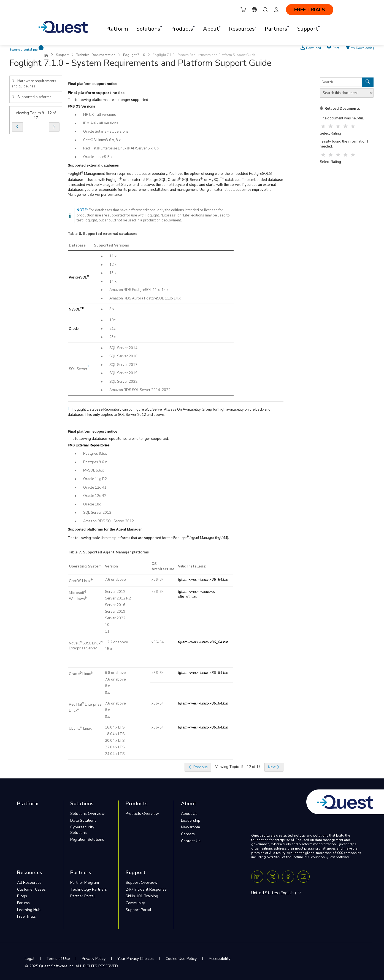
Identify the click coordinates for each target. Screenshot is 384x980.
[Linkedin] (257, 877)
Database (77, 245)
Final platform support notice (96, 93)
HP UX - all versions (100, 115)
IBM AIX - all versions (101, 123)
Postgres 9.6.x (95, 462)
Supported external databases (110, 234)
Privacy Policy (94, 959)
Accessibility (219, 959)
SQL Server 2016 (123, 356)
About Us (189, 814)
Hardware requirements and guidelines (34, 84)
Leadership (191, 820)
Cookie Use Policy (181, 959)
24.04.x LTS (115, 754)
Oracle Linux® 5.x (98, 157)
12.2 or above (116, 642)
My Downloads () (363, 48)
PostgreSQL (78, 277)
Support (62, 55)
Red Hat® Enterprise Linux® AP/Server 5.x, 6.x (121, 148)
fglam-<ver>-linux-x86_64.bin (203, 580)
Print (336, 48)
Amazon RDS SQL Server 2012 (109, 521)
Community (135, 903)
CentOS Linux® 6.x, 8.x (102, 140)
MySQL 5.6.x (94, 470)
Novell (74, 643)
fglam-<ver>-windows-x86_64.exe (197, 594)
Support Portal (138, 910)
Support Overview (142, 883)
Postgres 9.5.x (95, 454)
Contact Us (191, 841)
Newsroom (190, 827)
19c (112, 320)
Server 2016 (115, 605)
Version (111, 566)
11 (107, 631)
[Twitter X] (273, 877)
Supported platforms (32, 97)
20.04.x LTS (115, 741)
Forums (23, 903)
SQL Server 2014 (123, 348)
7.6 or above (115, 580)
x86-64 (158, 580)
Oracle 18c (92, 504)
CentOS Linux (80, 581)
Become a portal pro (24, 50)
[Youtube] (304, 877)
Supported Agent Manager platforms (116, 552)
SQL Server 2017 (123, 365)
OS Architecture (163, 567)
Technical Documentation (96, 55)
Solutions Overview (87, 814)
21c (112, 329)
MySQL (74, 309)
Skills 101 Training (142, 896)
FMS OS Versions (81, 106)
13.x (113, 273)
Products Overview (142, 814)
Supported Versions (111, 245)
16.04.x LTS (115, 727)
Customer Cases (31, 889)
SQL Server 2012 (97, 513)
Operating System (85, 566)
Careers (188, 834)
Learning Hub (29, 910)
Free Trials (26, 916)
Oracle (74, 329)
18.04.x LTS (115, 734)
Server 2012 (115, 592)
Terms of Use (58, 959)
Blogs (22, 896)
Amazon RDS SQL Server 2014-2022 (140, 390)
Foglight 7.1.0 (134, 55)
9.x (107, 693)
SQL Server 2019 (123, 373)
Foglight (75, 174)
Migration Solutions (87, 840)
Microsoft (77, 593)
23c (112, 337)
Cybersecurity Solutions (82, 830)
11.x (113, 256)
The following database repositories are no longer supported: (118, 439)
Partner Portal (83, 896)
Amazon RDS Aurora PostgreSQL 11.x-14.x (145, 298)
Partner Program (85, 883)
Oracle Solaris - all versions (106, 132)
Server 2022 (115, 618)
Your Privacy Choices (136, 959)
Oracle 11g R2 (95, 479)
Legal (30, 959)
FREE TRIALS (310, 10)
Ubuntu (75, 729)
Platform (117, 29)
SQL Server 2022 (123, 382)
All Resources (29, 883)
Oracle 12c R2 (95, 496)
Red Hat (75, 705)
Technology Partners (89, 889)
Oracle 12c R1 (95, 488)
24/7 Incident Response (146, 889)
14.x (113, 282)
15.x (109, 649)
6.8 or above (115, 673)
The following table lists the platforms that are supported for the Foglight (127, 538)
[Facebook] (288, 877)
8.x (112, 309)
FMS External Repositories (89, 445)
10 (107, 625)
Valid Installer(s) (192, 566)
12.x (113, 265)
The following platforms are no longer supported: (108, 100)
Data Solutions (83, 820)
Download (313, 48)
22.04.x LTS (115, 747)
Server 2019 (115, 612)
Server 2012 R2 (118, 598)
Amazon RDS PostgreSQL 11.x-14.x (139, 290)
